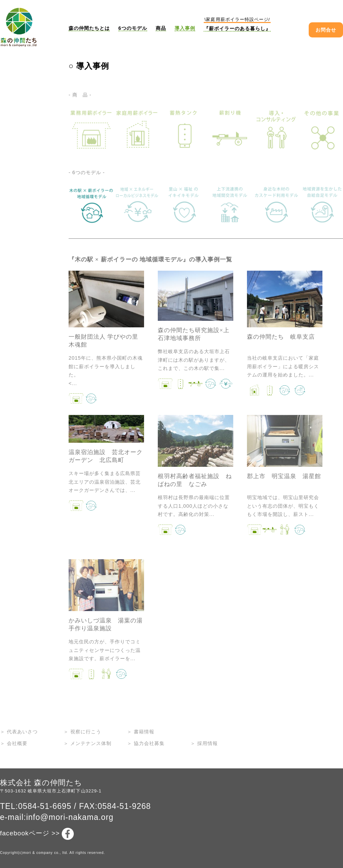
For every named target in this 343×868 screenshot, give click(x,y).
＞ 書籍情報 (141, 732)
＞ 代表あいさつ (19, 732)
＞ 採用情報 (204, 743)
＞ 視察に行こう (82, 732)
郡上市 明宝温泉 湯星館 (284, 476)
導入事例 (185, 28)
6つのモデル (133, 28)
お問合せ (326, 30)
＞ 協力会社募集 (146, 743)
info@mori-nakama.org (70, 817)
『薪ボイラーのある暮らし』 (237, 24)
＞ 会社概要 (14, 743)
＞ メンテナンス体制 (87, 743)
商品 (161, 28)
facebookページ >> (37, 834)
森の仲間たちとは (89, 28)
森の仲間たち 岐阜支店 (281, 337)
